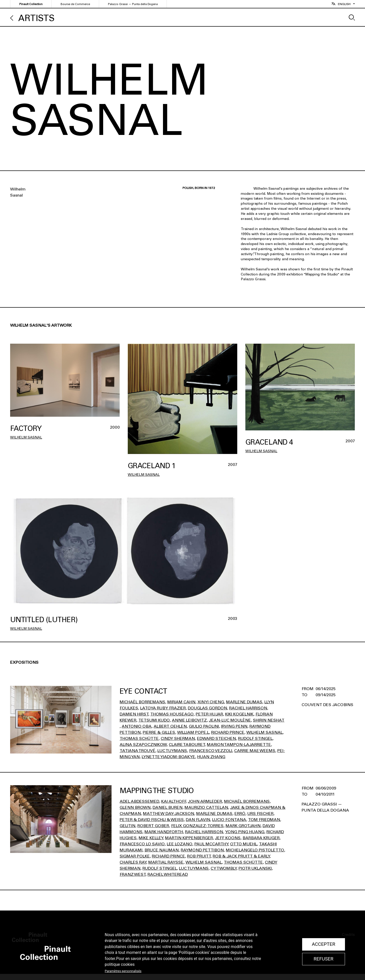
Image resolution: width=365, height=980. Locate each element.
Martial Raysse (166, 862)
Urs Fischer (260, 813)
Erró (240, 813)
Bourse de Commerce (75, 4)
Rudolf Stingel (255, 738)
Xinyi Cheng (211, 702)
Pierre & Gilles (159, 732)
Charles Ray (133, 862)
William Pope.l (193, 732)
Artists (36, 18)
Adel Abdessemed (139, 801)
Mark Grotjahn (243, 826)
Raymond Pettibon (202, 850)
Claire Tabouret (187, 745)
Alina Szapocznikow (143, 745)
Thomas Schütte (139, 738)
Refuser (323, 959)
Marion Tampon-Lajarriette (239, 745)
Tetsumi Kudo (154, 720)
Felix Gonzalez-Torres (197, 826)
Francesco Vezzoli (211, 751)
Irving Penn (234, 726)
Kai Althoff (174, 801)
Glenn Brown (135, 807)
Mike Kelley (151, 838)
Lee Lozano (180, 844)
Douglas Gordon (207, 708)
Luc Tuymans (172, 751)
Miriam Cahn (181, 702)
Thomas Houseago (172, 714)
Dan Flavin (198, 820)
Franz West (133, 874)
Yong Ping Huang (245, 832)
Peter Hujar (209, 714)
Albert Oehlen (170, 726)
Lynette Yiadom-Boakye (168, 757)
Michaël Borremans (142, 702)
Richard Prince (228, 732)
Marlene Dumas (244, 702)
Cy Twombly (224, 868)
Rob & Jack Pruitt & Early (241, 856)
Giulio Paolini (204, 726)
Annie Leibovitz (189, 720)
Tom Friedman (264, 820)
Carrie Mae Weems (255, 751)
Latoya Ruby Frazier (163, 708)
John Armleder (205, 801)
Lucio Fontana (229, 820)
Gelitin (127, 826)
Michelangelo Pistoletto (255, 850)
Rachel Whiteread (168, 874)
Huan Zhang (211, 757)
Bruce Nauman (162, 850)
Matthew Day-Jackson (169, 813)
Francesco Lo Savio (142, 844)
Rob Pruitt (199, 856)
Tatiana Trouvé (138, 751)
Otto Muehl (244, 844)
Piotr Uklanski (255, 868)
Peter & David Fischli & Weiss (152, 820)
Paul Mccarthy (211, 844)
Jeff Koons (228, 838)
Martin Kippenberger (189, 838)
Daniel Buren (168, 807)
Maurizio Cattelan (206, 807)
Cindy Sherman (178, 738)
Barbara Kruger (261, 838)
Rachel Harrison (248, 708)
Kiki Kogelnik (239, 714)
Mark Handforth (164, 832)
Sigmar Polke (135, 856)
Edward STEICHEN (216, 738)
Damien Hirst (134, 714)
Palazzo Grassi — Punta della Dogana (133, 4)
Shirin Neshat (269, 720)
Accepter (323, 944)
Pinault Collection (31, 4)
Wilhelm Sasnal (26, 437)
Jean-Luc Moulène (230, 720)
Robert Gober (153, 826)
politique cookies (120, 965)
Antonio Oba (137, 726)
